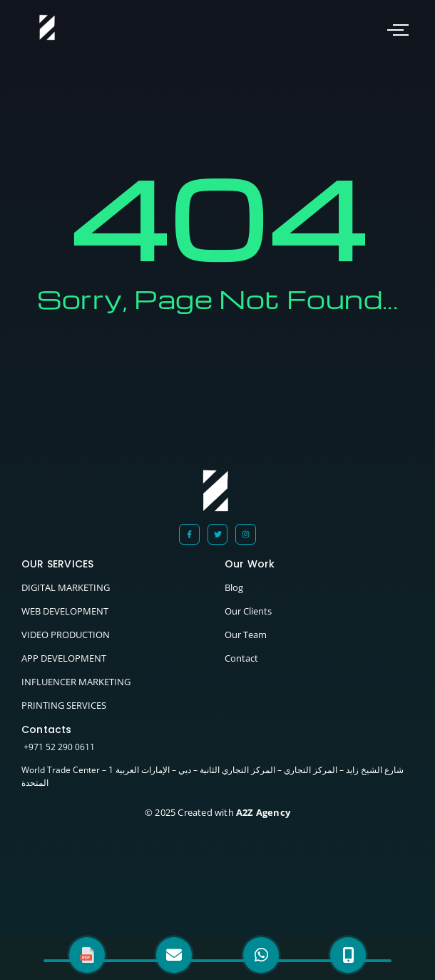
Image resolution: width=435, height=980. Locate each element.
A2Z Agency (262, 812)
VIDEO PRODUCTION (66, 635)
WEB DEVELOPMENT (65, 611)
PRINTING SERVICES (64, 705)
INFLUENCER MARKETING (76, 682)
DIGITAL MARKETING (66, 587)
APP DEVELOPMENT (64, 658)
